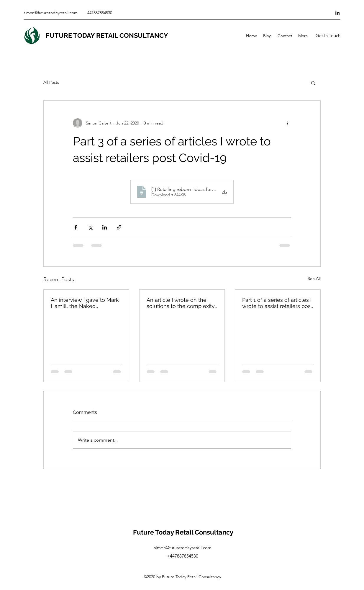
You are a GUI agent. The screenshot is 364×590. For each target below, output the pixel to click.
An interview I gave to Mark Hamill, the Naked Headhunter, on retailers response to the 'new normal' (85, 303)
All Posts (51, 82)
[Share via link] (119, 227)
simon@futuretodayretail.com (51, 13)
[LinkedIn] (337, 13)
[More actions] (288, 123)
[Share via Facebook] (76, 227)
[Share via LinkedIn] (105, 227)
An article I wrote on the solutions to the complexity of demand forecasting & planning (181, 303)
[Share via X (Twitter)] (90, 227)
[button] (328, 36)
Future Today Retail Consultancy (183, 532)
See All (314, 278)
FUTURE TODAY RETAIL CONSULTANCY (107, 35)
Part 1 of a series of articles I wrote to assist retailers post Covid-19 (277, 303)
